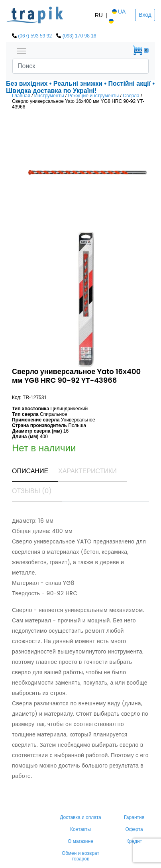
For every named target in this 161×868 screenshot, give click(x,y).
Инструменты (49, 96)
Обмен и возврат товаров (80, 856)
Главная (21, 96)
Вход (145, 15)
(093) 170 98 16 (80, 36)
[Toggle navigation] (22, 50)
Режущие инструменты (94, 96)
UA (118, 12)
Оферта (134, 829)
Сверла (131, 96)
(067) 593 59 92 (35, 36)
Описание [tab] (30, 471)
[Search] (80, 66)
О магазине (80, 841)
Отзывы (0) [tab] (32, 491)
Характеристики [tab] (87, 471)
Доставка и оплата (80, 817)
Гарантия (134, 817)
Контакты (80, 829)
